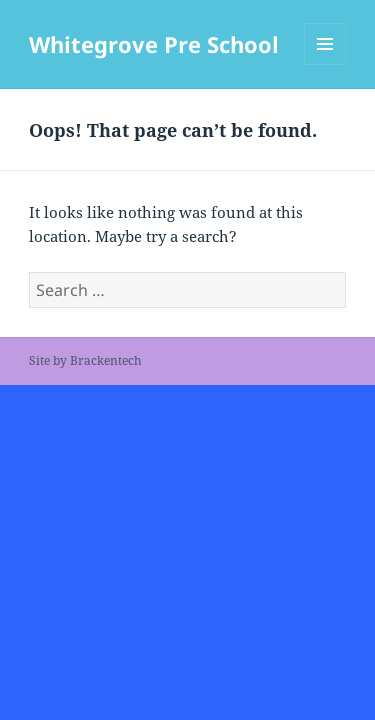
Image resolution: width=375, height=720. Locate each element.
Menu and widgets (325, 64)
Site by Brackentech (85, 360)
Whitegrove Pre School (154, 44)
